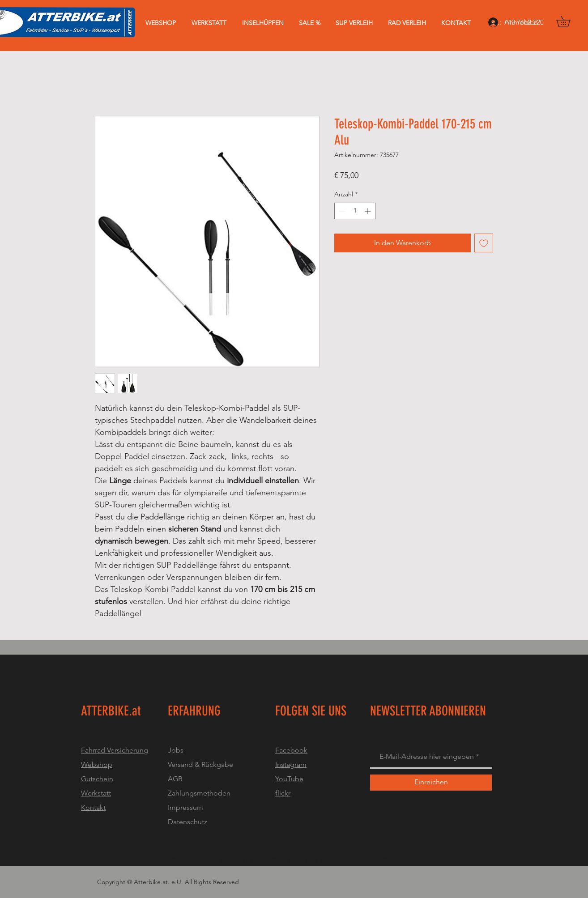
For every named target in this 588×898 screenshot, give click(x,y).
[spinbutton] (355, 211)
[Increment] (369, 211)
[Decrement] (341, 211)
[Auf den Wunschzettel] (484, 243)
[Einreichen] (431, 783)
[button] (569, 21)
